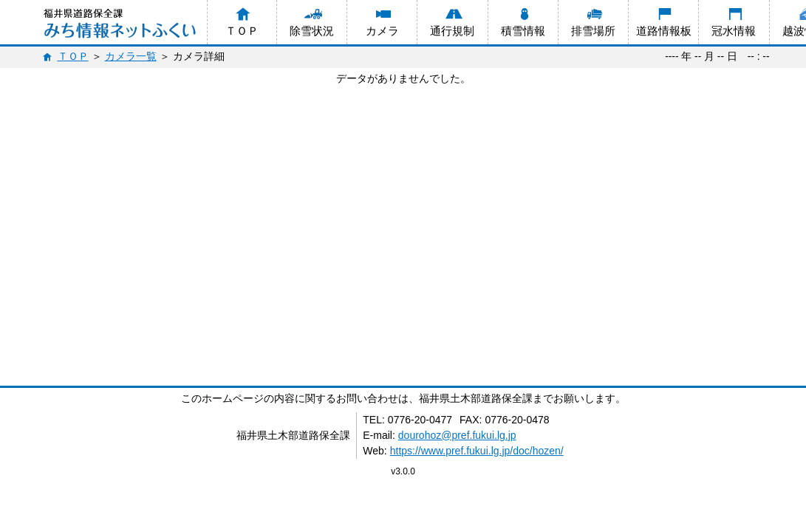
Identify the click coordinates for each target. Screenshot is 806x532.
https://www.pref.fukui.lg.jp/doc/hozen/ (477, 451)
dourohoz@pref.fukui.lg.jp (457, 435)
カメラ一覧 (131, 57)
